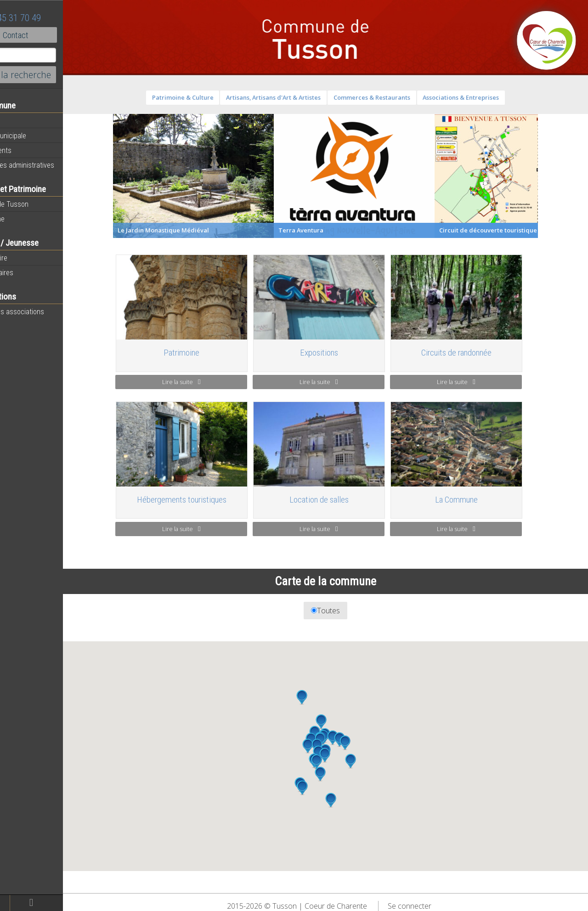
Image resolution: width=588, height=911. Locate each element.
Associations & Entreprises (480, 97)
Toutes (345, 611)
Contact (50, 35)
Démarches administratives (49, 165)
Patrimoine (24, 219)
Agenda (19, 121)
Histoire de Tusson (36, 204)
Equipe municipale (35, 136)
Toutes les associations (44, 311)
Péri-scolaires (28, 272)
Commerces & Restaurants (391, 97)
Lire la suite (200, 382)
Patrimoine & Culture (202, 97)
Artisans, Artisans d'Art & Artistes (293, 97)
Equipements (27, 150)
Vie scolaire (25, 258)
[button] (339, 774)
